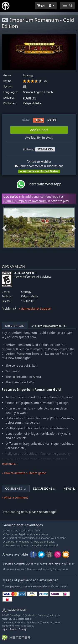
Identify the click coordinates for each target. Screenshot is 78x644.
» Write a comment (15, 497)
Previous (4, 227)
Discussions (45, 488)
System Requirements (49, 326)
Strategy (28, 75)
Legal (5, 629)
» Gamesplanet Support (35, 308)
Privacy (22, 629)
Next (74, 227)
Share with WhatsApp (39, 184)
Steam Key (29, 98)
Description (15, 326)
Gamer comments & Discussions (39, 166)
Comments (16, 488)
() (41, 6)
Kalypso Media (32, 103)
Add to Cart (39, 130)
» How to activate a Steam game (24, 473)
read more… (10, 464)
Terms (13, 629)
